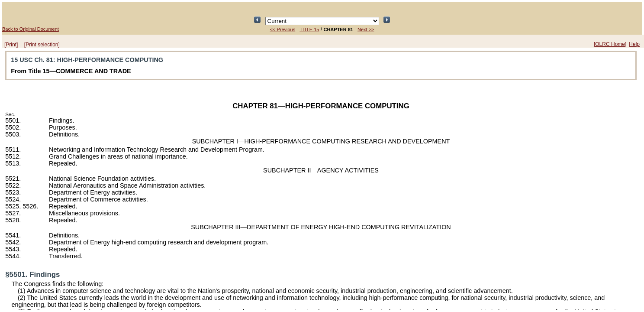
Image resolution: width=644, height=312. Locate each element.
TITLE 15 (309, 29)
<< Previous (283, 29)
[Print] (11, 45)
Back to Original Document (31, 29)
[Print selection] (42, 45)
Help (634, 44)
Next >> (366, 29)
